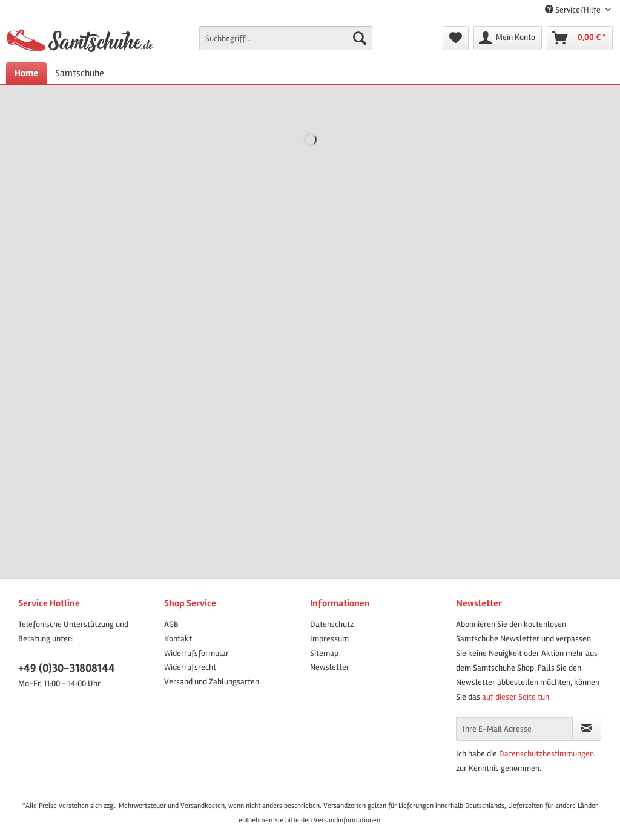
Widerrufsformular (196, 653)
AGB (171, 624)
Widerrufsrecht (190, 667)
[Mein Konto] (508, 38)
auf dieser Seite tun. (516, 697)
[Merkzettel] (456, 38)
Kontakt (178, 639)
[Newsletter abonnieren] (587, 729)
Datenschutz (332, 624)
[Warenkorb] (580, 38)
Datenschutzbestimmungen (546, 754)
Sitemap (324, 653)
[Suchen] (360, 38)
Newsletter (330, 667)
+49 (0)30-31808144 (67, 668)
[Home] (26, 73)
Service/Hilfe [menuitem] (574, 10)
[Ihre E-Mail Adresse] (514, 729)
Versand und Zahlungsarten (212, 682)
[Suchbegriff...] (286, 38)
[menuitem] (286, 43)
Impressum (329, 639)
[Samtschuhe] (80, 73)
